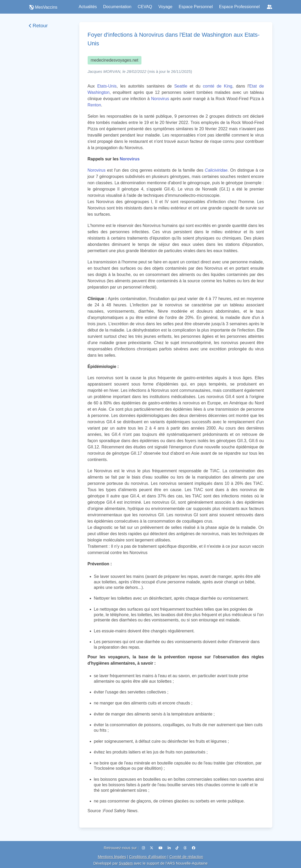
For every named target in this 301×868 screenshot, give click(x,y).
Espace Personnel (196, 7)
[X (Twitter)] (152, 848)
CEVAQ (145, 7)
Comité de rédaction (186, 857)
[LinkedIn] (170, 848)
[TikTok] (178, 848)
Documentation (117, 7)
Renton (94, 105)
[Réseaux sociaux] (270, 7)
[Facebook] (194, 848)
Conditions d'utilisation (148, 857)
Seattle (181, 86)
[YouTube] (161, 848)
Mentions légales (112, 857)
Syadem (126, 863)
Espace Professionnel (239, 7)
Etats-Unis (107, 86)
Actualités (88, 7)
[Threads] (186, 848)
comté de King (218, 86)
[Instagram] (144, 848)
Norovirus (160, 99)
